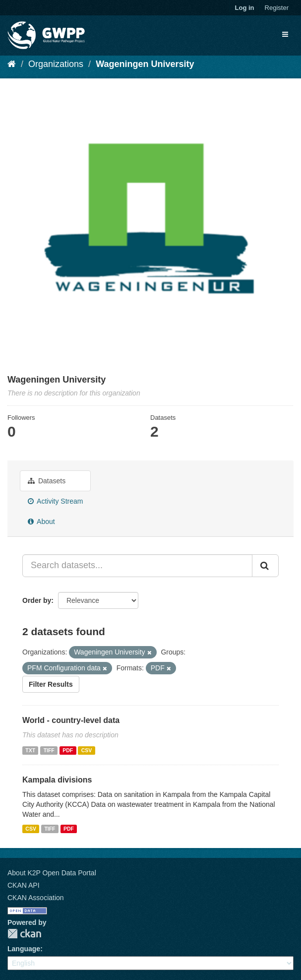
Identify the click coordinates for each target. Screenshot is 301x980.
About (41, 522)
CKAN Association (36, 898)
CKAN (24, 934)
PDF (68, 750)
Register (277, 8)
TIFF (49, 750)
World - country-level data (71, 720)
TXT (30, 750)
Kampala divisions (57, 780)
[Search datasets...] (137, 566)
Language (24, 949)
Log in (245, 8)
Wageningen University (145, 64)
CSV (87, 750)
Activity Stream (55, 501)
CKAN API (24, 885)
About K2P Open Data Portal (52, 873)
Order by (37, 600)
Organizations (56, 64)
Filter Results (51, 684)
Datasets (47, 481)
